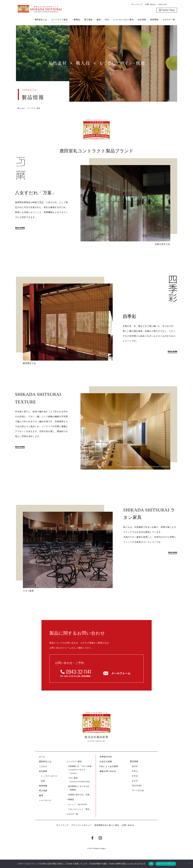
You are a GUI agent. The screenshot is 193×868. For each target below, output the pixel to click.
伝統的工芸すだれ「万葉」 (80, 795)
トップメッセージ (49, 776)
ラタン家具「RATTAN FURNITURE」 (80, 780)
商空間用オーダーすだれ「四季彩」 (79, 788)
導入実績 (43, 791)
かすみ (135, 776)
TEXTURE (137, 786)
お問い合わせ (150, 4)
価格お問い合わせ (108, 771)
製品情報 (134, 761)
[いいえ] (190, 864)
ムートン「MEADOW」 (79, 804)
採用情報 (43, 786)
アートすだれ (138, 790)
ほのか (135, 766)
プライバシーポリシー (81, 825)
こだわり (43, 766)
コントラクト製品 (74, 761)
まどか (135, 781)
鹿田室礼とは (45, 762)
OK (151, 864)
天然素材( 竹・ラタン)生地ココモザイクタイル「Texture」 (80, 770)
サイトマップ (137, 4)
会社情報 (43, 771)
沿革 (43, 781)
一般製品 (70, 799)
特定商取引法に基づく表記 (107, 825)
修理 (41, 795)
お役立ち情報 (106, 762)
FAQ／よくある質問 (109, 766)
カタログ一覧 (72, 814)
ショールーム (46, 800)
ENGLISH (163, 4)
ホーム (42, 757)
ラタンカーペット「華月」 (80, 809)
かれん (135, 771)
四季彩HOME (106, 757)
